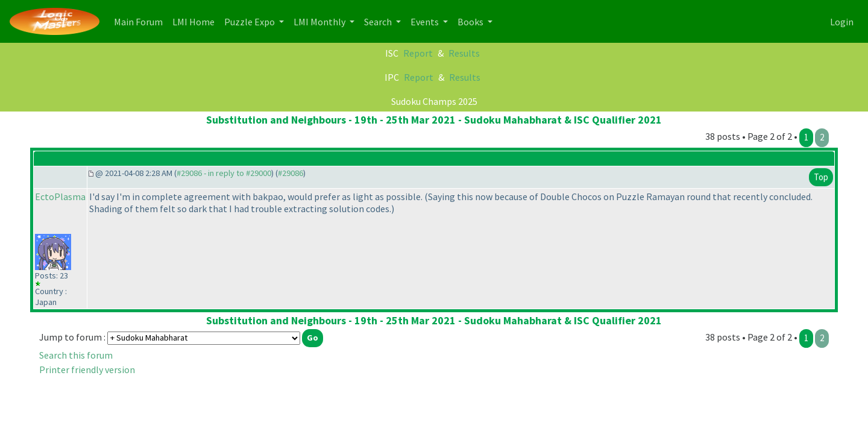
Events (426, 22)
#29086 (291, 173)
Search (379, 22)
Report (418, 53)
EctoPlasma (60, 197)
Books (471, 22)
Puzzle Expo (250, 22)
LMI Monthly (320, 22)
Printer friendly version (87, 370)
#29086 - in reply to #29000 (224, 173)
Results (464, 53)
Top (821, 177)
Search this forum (76, 355)
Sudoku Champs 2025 (434, 101)
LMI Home (196, 21)
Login (842, 22)
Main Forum (141, 21)
